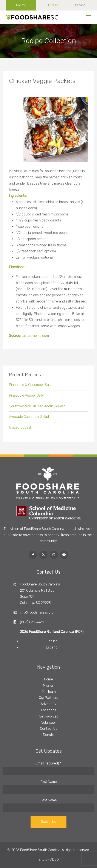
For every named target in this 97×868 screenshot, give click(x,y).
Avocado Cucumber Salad (29, 418)
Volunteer (49, 723)
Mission (49, 685)
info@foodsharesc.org (37, 612)
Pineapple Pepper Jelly (26, 397)
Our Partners (48, 698)
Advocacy (48, 704)
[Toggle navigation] (88, 17)
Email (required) (48, 763)
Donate (21, 5)
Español (81, 5)
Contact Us (49, 729)
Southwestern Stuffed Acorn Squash (37, 408)
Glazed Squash (21, 429)
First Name (49, 782)
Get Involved (49, 716)
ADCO (54, 860)
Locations (49, 710)
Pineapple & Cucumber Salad (31, 386)
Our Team (49, 692)
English (53, 5)
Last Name (49, 800)
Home (48, 679)
